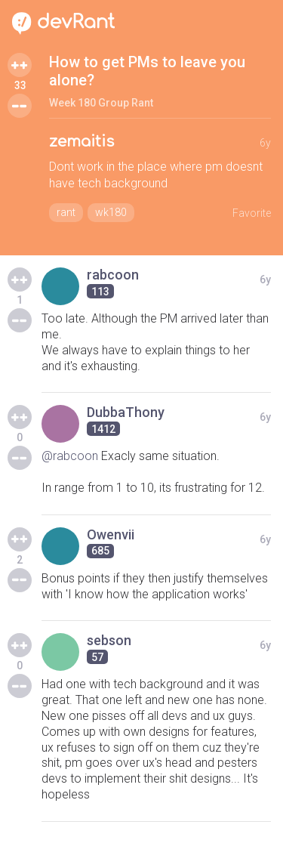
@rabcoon (70, 456)
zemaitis (82, 142)
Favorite (252, 213)
